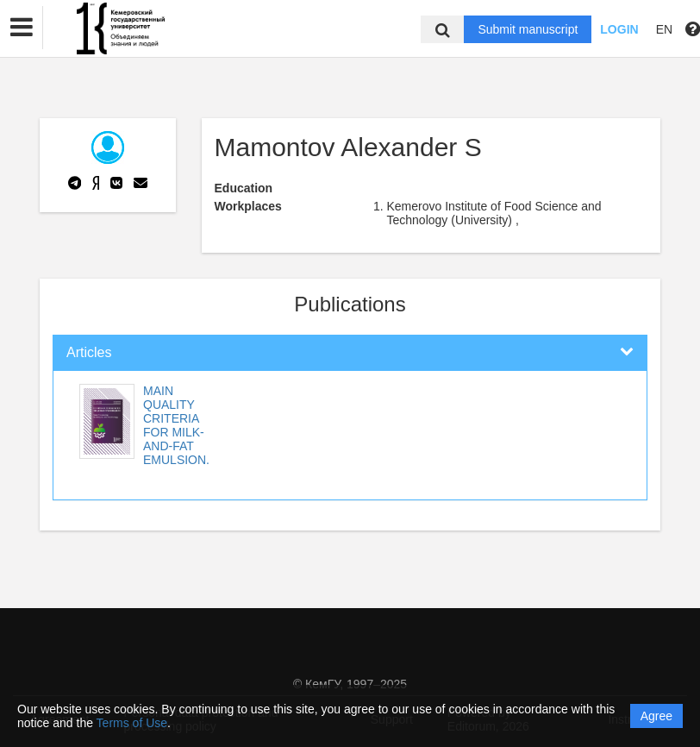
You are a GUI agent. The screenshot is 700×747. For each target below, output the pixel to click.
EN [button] (664, 29)
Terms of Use (132, 723)
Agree (656, 716)
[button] (22, 28)
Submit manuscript (528, 29)
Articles (89, 352)
